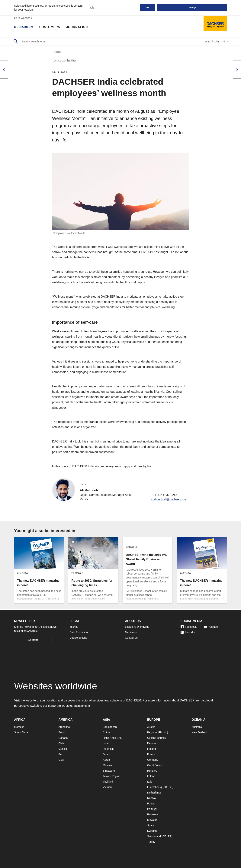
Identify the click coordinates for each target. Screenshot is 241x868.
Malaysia (108, 765)
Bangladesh (110, 727)
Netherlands (154, 793)
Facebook (189, 627)
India (106, 743)
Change (192, 8)
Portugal (152, 809)
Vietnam (108, 787)
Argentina (64, 727)
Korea (106, 760)
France (151, 754)
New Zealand (199, 732)
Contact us (131, 638)
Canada (63, 738)
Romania (153, 814)
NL (165, 732)
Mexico (63, 749)
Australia (197, 727)
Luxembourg (155, 787)
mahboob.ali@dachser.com (168, 500)
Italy (150, 782)
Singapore (109, 771)
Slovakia (152, 820)
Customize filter (65, 61)
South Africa (21, 732)
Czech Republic (156, 738)
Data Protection (79, 632)
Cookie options (78, 638)
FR (160, 732)
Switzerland (154, 836)
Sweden (152, 831)
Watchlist (212, 42)
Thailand (108, 782)
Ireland (151, 776)
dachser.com (82, 706)
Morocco (19, 727)
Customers (51, 27)
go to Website (24, 18)
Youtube (211, 627)
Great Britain (155, 765)
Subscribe (33, 640)
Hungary (152, 771)
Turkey (151, 842)
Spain (151, 825)
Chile (62, 743)
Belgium (152, 732)
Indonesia (109, 749)
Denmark (153, 743)
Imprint (74, 627)
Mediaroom (24, 27)
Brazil (62, 732)
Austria (151, 727)
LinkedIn (188, 632)
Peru (61, 754)
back (57, 52)
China (106, 732)
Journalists (79, 27)
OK (148, 8)
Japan (106, 754)
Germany (153, 760)
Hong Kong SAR (112, 738)
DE (170, 787)
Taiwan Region (111, 776)
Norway (152, 798)
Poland (151, 803)
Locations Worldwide (137, 627)
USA (61, 760)
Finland (152, 749)
